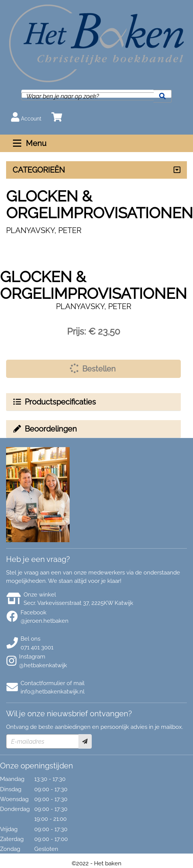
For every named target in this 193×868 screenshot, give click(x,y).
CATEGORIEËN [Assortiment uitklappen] (39, 170)
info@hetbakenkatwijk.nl (53, 692)
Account (26, 117)
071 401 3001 (37, 647)
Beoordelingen (45, 429)
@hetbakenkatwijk (43, 665)
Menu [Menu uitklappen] (29, 143)
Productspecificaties (54, 402)
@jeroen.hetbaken (45, 621)
